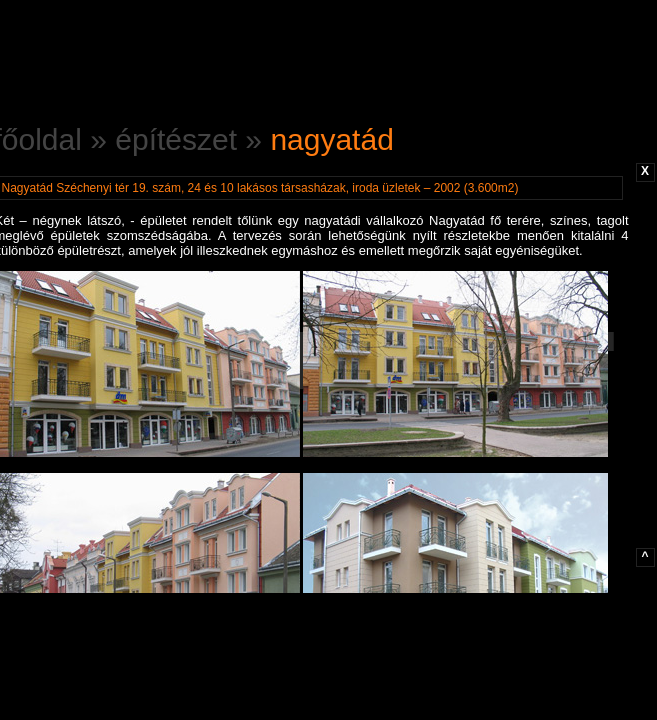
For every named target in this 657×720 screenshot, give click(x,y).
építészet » (192, 139)
